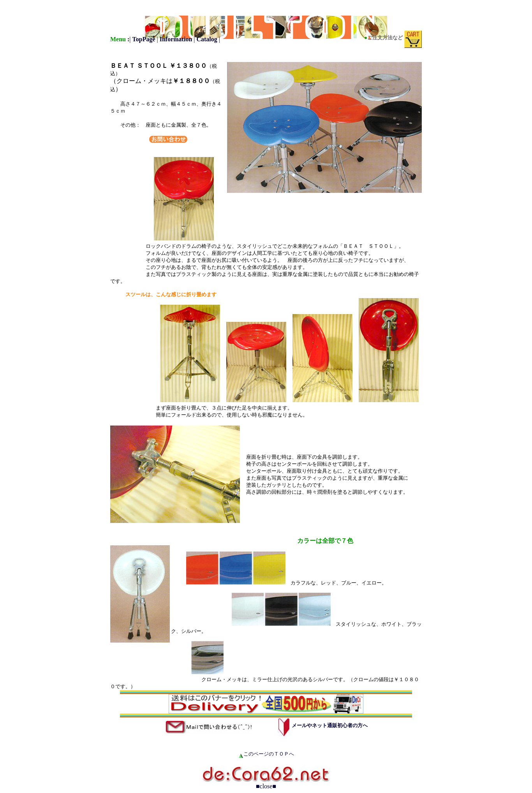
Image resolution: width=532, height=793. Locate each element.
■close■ (266, 786)
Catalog (207, 39)
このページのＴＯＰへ (269, 754)
